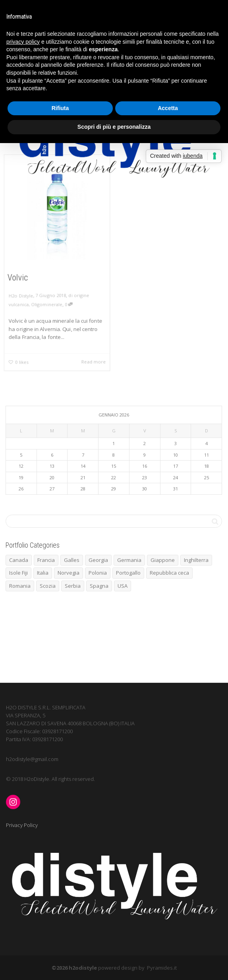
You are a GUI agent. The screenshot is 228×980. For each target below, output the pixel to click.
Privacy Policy (22, 825)
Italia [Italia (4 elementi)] (43, 573)
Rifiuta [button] (60, 108)
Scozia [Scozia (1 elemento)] (48, 586)
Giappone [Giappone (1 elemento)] (163, 560)
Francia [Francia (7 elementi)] (46, 560)
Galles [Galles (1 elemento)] (72, 560)
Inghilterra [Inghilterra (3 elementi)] (196, 560)
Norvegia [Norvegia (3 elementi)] (69, 573)
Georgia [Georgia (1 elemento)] (98, 560)
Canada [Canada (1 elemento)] (19, 560)
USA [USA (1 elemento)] (123, 586)
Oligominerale (47, 305)
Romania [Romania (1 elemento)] (20, 586)
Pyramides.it (162, 968)
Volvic (17, 278)
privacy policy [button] (23, 42)
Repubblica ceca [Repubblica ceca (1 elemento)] (169, 573)
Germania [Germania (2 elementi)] (129, 560)
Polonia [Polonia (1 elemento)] (98, 573)
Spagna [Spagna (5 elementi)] (99, 586)
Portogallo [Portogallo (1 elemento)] (128, 573)
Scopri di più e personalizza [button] (114, 127)
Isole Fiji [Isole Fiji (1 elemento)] (18, 573)
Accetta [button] (168, 108)
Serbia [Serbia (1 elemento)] (73, 586)
